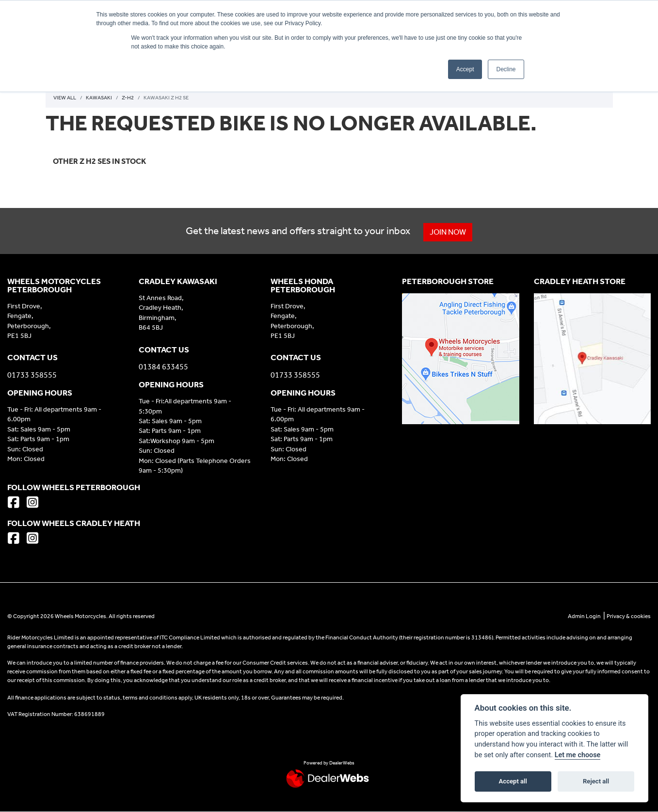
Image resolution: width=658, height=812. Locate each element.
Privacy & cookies (629, 616)
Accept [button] (465, 69)
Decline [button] (506, 69)
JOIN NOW (448, 232)
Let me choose (578, 755)
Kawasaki (99, 98)
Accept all (513, 781)
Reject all (596, 781)
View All (65, 98)
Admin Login (584, 616)
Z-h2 (128, 98)
